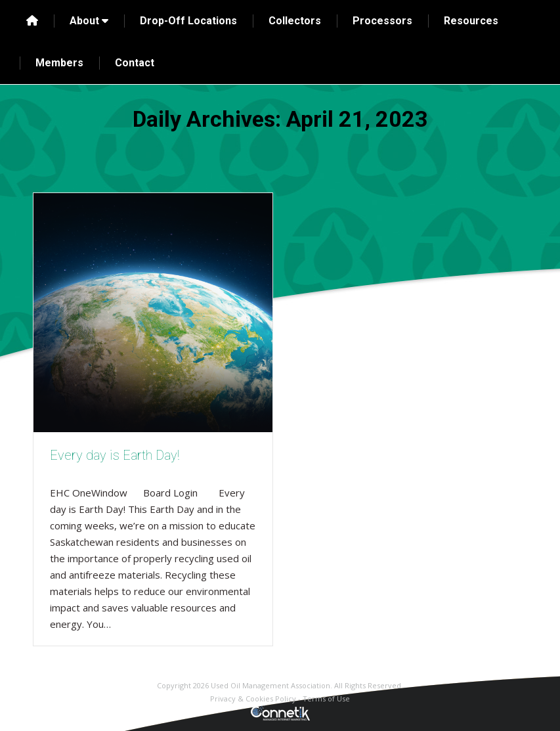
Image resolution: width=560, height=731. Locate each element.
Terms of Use (326, 698)
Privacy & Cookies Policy (253, 698)
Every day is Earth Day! (115, 455)
